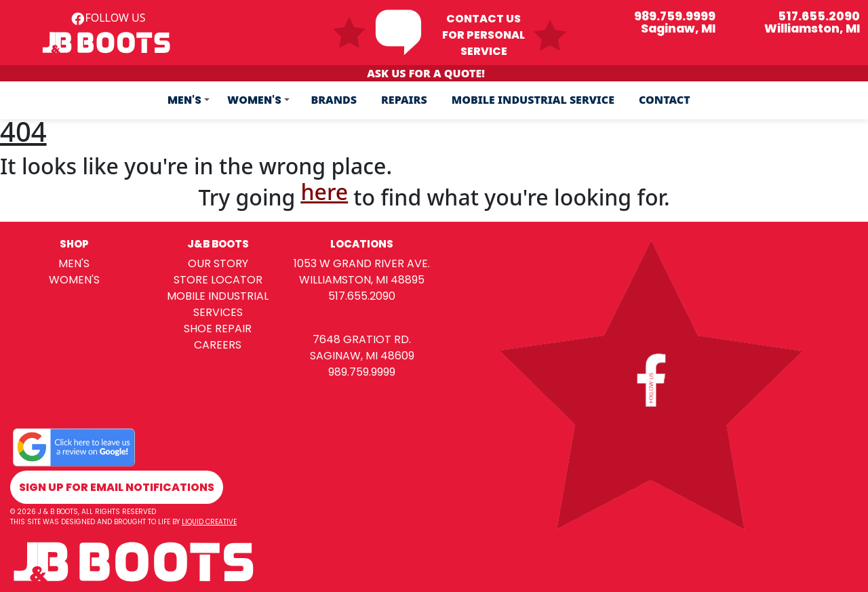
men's (74, 263)
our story (218, 263)
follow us (108, 18)
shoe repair (218, 329)
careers (218, 345)
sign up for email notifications (117, 487)
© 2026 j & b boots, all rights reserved (83, 512)
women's (74, 280)
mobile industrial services (218, 304)
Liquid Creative (209, 522)
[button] (189, 100)
